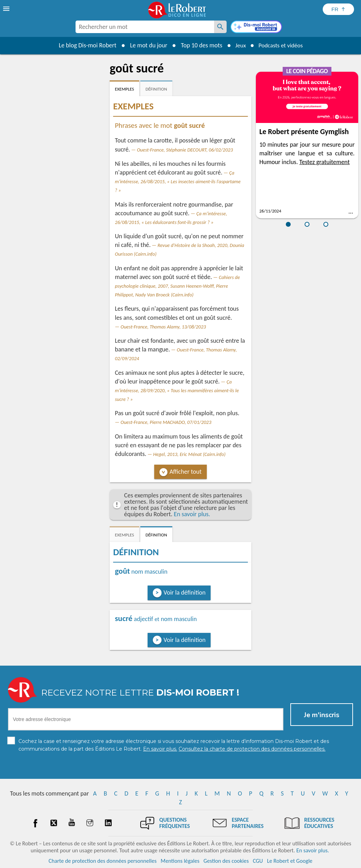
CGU (258, 861)
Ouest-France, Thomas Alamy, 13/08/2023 (163, 327)
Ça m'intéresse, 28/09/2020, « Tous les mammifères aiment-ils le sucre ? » (177, 390)
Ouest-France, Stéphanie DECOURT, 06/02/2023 (185, 150)
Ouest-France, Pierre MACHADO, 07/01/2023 (166, 422)
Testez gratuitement (325, 162)
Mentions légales (180, 861)
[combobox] (145, 27)
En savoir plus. (192, 514)
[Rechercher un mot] (220, 27)
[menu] (7, 9)
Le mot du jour (146, 45)
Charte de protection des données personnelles (103, 861)
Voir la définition (185, 592)
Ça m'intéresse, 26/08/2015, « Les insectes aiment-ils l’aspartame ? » (178, 181)
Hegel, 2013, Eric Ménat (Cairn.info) (189, 454)
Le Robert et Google (290, 861)
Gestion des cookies (226, 861)
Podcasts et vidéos (281, 45)
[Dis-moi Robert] (256, 28)
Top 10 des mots (199, 45)
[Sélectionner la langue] (338, 9)
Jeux (239, 45)
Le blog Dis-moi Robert (85, 45)
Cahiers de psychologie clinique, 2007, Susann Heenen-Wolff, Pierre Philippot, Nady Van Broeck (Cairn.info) (177, 286)
